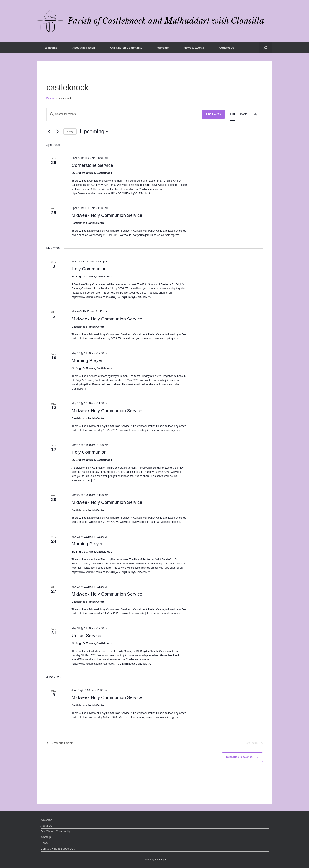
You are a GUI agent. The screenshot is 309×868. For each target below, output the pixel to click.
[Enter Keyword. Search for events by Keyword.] (124, 114)
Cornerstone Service (92, 165)
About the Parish (84, 48)
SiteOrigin (160, 860)
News (44, 843)
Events (50, 98)
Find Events (213, 114)
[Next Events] (58, 132)
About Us (46, 826)
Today (70, 131)
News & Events (194, 48)
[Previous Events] (49, 132)
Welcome (51, 48)
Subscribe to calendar (240, 757)
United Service (86, 635)
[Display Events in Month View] (244, 114)
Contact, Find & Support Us (58, 849)
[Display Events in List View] (232, 114)
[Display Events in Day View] (255, 114)
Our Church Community (126, 48)
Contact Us (227, 48)
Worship (163, 48)
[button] (265, 48)
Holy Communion (89, 269)
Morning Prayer (87, 360)
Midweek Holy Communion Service (107, 215)
